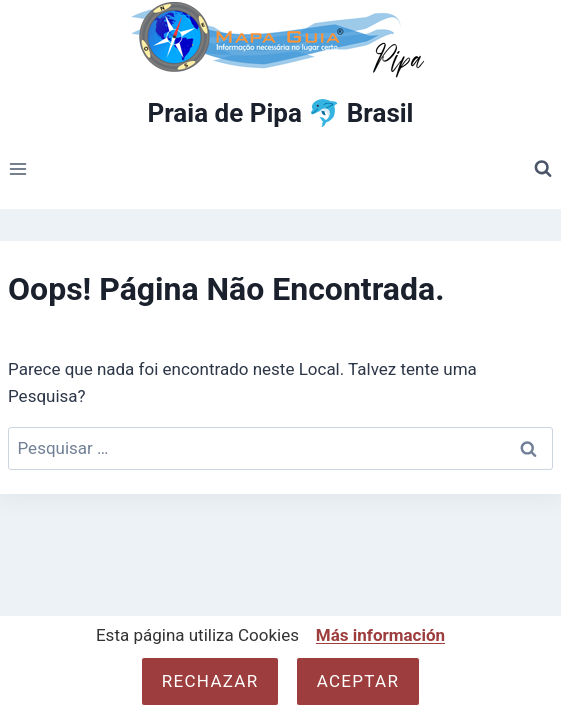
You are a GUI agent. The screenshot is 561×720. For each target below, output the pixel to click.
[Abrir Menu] (18, 169)
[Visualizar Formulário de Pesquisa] (543, 169)
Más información (380, 635)
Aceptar (358, 681)
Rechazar (210, 681)
